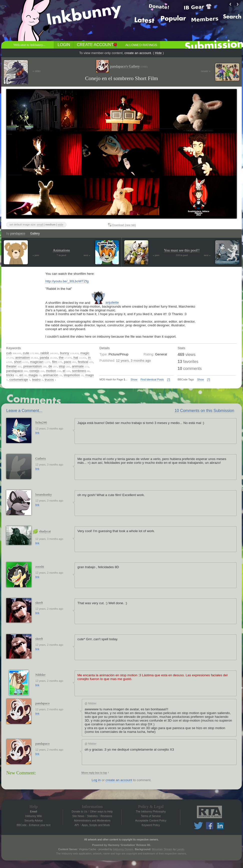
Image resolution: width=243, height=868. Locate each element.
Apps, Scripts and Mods (96, 825)
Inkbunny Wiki (34, 816)
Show (134, 379)
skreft (39, 603)
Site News (78, 816)
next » (87, 255)
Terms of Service (151, 816)
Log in (96, 780)
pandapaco (18, 234)
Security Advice (34, 820)
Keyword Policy (151, 825)
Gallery (35, 234)
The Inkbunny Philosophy (151, 811)
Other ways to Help (101, 811)
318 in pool (182, 255)
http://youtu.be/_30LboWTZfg (67, 281)
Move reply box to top (94, 773)
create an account (138, 53)
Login (64, 45)
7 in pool (61, 255)
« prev (36, 255)
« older (37, 71)
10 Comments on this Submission (204, 411)
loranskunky (44, 494)
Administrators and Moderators (92, 820)
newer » (206, 71)
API (77, 825)
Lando (180, 849)
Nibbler (40, 675)
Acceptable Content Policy (151, 820)
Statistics (93, 816)
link (37, 433)
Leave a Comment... (24, 411)
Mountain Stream (162, 849)
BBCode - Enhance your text (33, 825)
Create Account (95, 45)
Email (34, 811)
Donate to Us (79, 811)
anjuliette (112, 302)
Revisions (106, 816)
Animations (61, 250)
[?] (169, 379)
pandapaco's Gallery (129, 66)
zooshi (40, 567)
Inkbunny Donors (123, 849)
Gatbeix (41, 458)
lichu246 (41, 422)
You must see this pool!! (182, 250)
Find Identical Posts (152, 379)
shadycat (45, 531)
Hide (158, 53)
